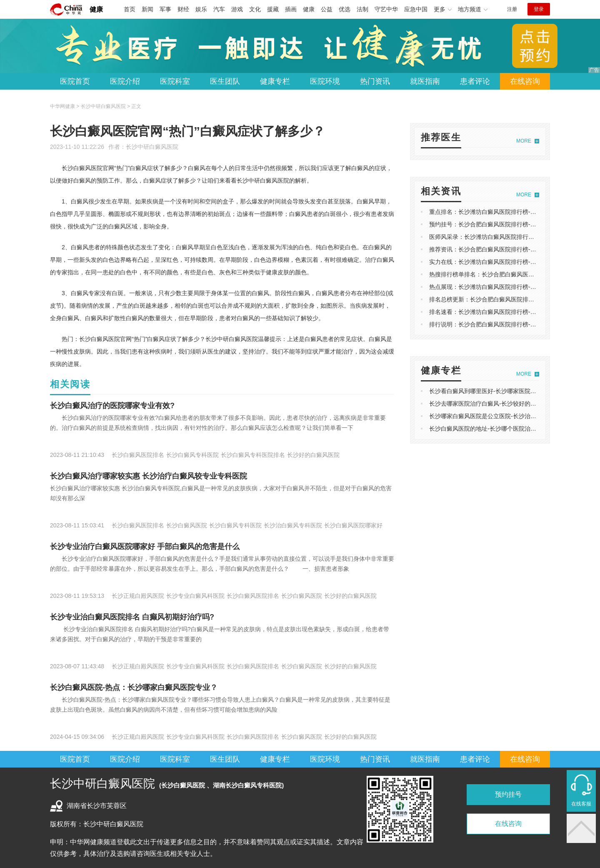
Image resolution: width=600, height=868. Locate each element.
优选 (345, 9)
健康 (96, 9)
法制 (362, 9)
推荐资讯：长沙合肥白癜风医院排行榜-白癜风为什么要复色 (506, 249)
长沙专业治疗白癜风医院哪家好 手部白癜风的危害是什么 (145, 547)
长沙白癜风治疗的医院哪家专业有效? (112, 406)
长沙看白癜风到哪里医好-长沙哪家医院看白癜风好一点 (500, 391)
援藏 (273, 9)
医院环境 (325, 81)
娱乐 (201, 9)
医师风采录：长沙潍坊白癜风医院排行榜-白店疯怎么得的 (503, 237)
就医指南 (425, 81)
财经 (183, 9)
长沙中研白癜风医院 (152, 147)
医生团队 (225, 81)
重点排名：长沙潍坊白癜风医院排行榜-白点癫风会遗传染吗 (506, 212)
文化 (255, 9)
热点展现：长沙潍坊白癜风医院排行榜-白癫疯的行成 (497, 287)
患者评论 (475, 81)
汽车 (219, 9)
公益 (327, 9)
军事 (165, 9)
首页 (130, 9)
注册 (512, 9)
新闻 (147, 9)
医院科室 (175, 81)
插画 (291, 9)
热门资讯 (375, 81)
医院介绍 (125, 81)
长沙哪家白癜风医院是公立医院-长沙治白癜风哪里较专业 (503, 416)
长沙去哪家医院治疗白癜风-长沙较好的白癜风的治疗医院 (503, 404)
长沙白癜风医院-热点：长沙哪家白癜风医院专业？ (134, 687)
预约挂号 (508, 794)
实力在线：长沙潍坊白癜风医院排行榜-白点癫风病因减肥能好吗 (512, 262)
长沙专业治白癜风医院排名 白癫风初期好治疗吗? (132, 617)
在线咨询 (525, 81)
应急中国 (416, 9)
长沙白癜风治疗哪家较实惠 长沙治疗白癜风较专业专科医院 (149, 476)
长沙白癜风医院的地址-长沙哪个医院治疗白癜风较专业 (500, 429)
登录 (539, 9)
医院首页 (75, 81)
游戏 (237, 9)
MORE (524, 141)
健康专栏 (275, 81)
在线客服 (581, 804)
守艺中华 (386, 9)
